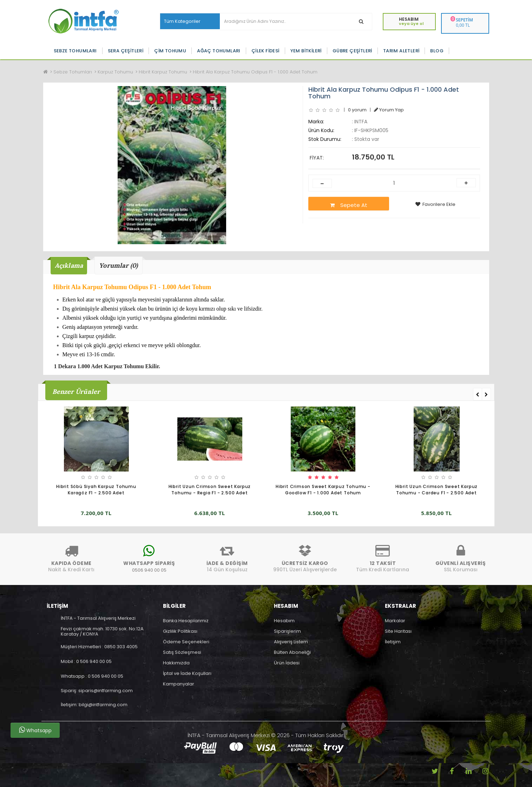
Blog (437, 51)
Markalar (395, 621)
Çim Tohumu (170, 51)
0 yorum (357, 110)
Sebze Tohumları (75, 51)
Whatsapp (35, 730)
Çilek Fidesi (265, 51)
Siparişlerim (287, 631)
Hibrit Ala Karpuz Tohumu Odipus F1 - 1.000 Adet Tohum (255, 72)
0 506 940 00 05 (94, 661)
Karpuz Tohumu (115, 72)
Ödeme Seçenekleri (186, 642)
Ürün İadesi (287, 663)
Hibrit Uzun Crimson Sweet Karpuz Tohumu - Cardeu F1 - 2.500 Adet (437, 490)
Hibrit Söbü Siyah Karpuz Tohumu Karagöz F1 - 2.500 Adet (96, 490)
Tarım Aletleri (401, 51)
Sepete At (349, 205)
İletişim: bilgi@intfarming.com (94, 705)
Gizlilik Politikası (180, 631)
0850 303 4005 (121, 647)
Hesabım (284, 621)
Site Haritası (398, 631)
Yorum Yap (389, 110)
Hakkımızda (176, 663)
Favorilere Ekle (435, 204)
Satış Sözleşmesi (182, 652)
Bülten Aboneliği (292, 652)
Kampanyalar (179, 684)
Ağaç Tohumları (219, 51)
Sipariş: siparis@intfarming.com (97, 691)
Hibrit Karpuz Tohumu (163, 72)
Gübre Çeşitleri (352, 51)
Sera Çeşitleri (126, 51)
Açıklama (69, 265)
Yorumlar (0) (118, 265)
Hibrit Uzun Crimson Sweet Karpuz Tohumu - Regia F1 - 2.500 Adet (210, 490)
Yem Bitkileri (306, 51)
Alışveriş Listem (291, 642)
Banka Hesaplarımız (186, 621)
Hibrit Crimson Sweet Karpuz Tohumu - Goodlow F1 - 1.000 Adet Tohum (323, 490)
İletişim (393, 642)
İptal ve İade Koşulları (187, 673)
